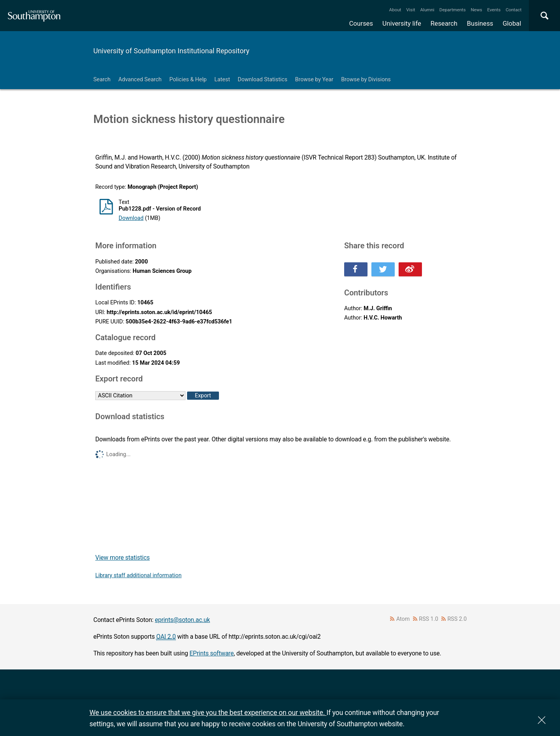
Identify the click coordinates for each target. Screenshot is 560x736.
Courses (361, 23)
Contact (514, 10)
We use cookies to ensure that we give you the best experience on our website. (208, 712)
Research (444, 23)
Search (102, 80)
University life (402, 23)
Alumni (427, 10)
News (476, 10)
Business (480, 23)
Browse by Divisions (366, 80)
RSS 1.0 (429, 619)
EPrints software (212, 653)
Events (494, 10)
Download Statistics (262, 80)
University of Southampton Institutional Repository (171, 51)
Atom (403, 619)
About (395, 10)
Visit (411, 10)
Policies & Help (188, 80)
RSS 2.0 (457, 619)
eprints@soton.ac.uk (182, 620)
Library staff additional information (138, 575)
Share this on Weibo (410, 269)
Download (131, 218)
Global (512, 23)
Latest (222, 80)
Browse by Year (314, 80)
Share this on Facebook (356, 269)
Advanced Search (140, 80)
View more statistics (122, 558)
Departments (453, 10)
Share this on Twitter (383, 269)
